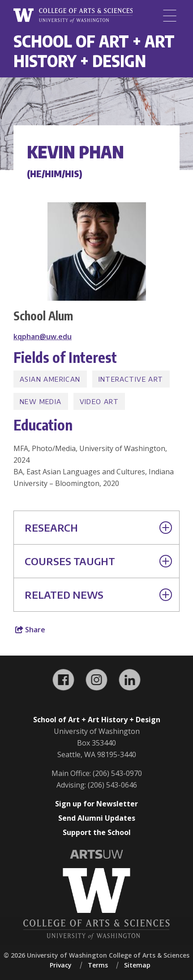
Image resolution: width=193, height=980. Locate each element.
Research (98, 528)
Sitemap (137, 965)
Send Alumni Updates (97, 818)
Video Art (99, 401)
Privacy (61, 965)
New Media (41, 401)
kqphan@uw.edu (43, 337)
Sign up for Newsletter (96, 804)
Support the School (97, 832)
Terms (98, 965)
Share (30, 630)
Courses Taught (98, 561)
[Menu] (170, 16)
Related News (98, 595)
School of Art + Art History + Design (94, 51)
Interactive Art (131, 379)
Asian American (50, 379)
